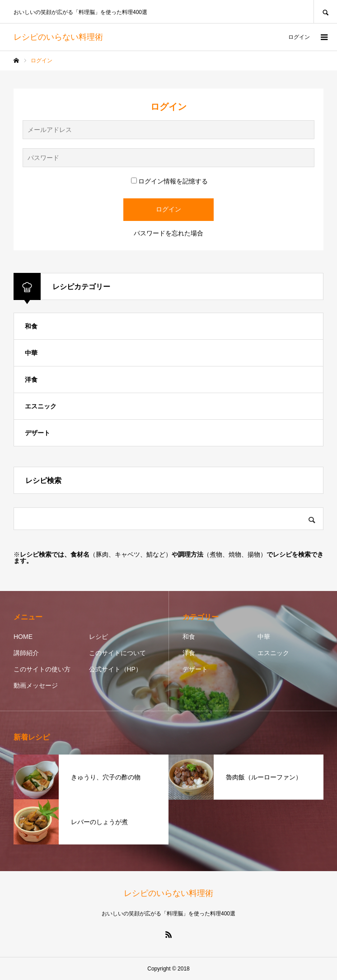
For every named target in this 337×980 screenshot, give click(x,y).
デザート (37, 433)
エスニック (41, 406)
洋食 (31, 380)
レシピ (98, 637)
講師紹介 (26, 653)
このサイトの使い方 (42, 669)
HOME (23, 637)
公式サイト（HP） (115, 669)
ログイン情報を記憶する (169, 181)
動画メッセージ (36, 685)
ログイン (299, 37)
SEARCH (325, 12)
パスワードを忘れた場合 (168, 233)
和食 (31, 326)
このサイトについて (117, 653)
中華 (31, 353)
